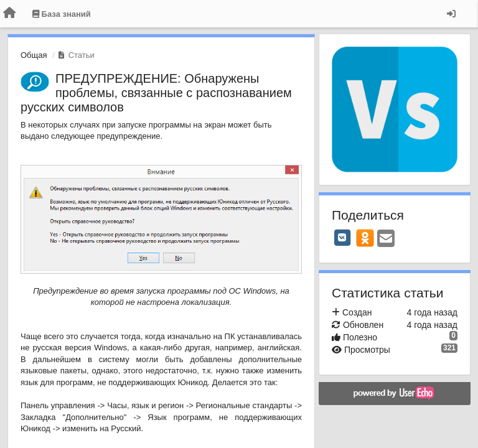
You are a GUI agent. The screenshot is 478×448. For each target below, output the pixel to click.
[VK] (342, 238)
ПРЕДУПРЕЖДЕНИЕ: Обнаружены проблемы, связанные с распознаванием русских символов (156, 93)
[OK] (365, 238)
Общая (34, 55)
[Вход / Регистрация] (451, 14)
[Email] (386, 239)
